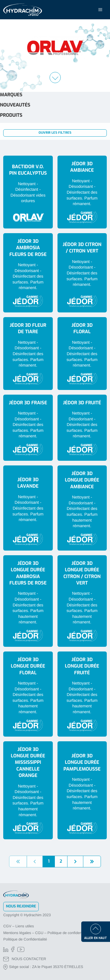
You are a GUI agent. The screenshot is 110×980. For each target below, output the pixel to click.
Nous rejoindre (21, 906)
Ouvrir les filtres (55, 133)
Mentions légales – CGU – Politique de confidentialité (47, 933)
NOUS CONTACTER (25, 959)
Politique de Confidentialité (25, 939)
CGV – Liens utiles (18, 926)
